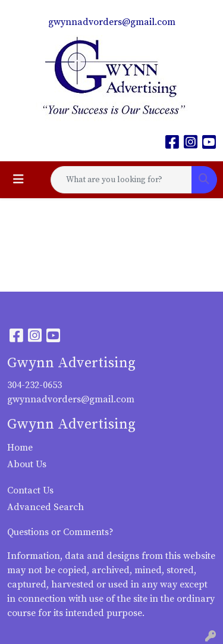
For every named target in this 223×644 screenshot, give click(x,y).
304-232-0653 (34, 385)
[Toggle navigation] (18, 180)
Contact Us (30, 490)
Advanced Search (45, 507)
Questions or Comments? (60, 532)
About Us (27, 464)
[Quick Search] (121, 180)
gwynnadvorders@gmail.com (112, 22)
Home (20, 448)
